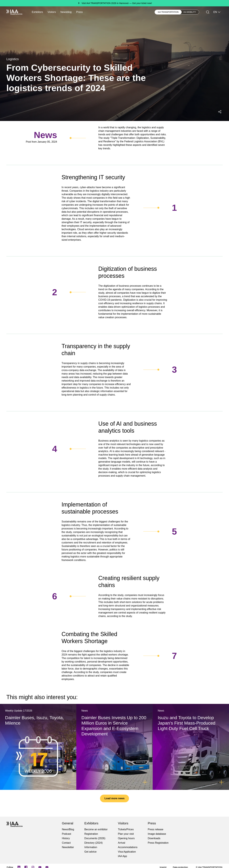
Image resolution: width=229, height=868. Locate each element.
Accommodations (128, 847)
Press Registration (158, 843)
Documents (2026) (95, 838)
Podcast (66, 834)
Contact (66, 843)
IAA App (122, 856)
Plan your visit (126, 834)
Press (79, 12)
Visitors (52, 12)
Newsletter (68, 847)
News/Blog (68, 829)
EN (217, 12)
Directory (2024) (94, 843)
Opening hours (126, 838)
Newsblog (66, 12)
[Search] (208, 12)
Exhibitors (37, 12)
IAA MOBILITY (190, 12)
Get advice (90, 852)
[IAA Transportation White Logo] (14, 12)
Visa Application (127, 852)
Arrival (121, 843)
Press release (156, 829)
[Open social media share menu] (220, 112)
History (66, 838)
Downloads (154, 838)
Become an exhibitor (96, 829)
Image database (157, 834)
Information (91, 847)
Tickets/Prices (126, 829)
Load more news (114, 798)
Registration (91, 834)
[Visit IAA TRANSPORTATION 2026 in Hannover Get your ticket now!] (114, 3)
